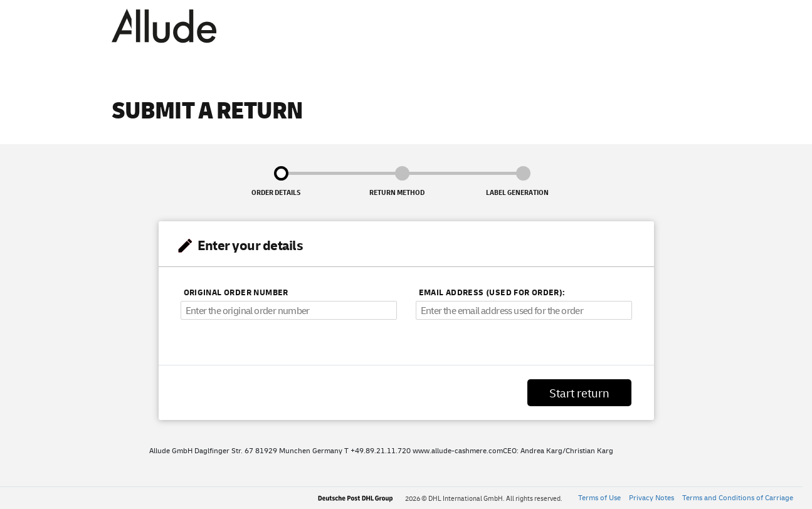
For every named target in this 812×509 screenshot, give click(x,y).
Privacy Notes (651, 497)
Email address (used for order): (492, 292)
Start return (579, 393)
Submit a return (208, 108)
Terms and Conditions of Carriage (738, 497)
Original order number (236, 292)
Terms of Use (599, 497)
